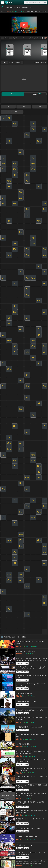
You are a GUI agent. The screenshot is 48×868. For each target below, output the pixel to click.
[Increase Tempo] (10, 38)
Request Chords (22, 663)
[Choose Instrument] (22, 63)
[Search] (45, 3)
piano (11, 63)
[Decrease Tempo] (2, 38)
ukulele (17, 63)
